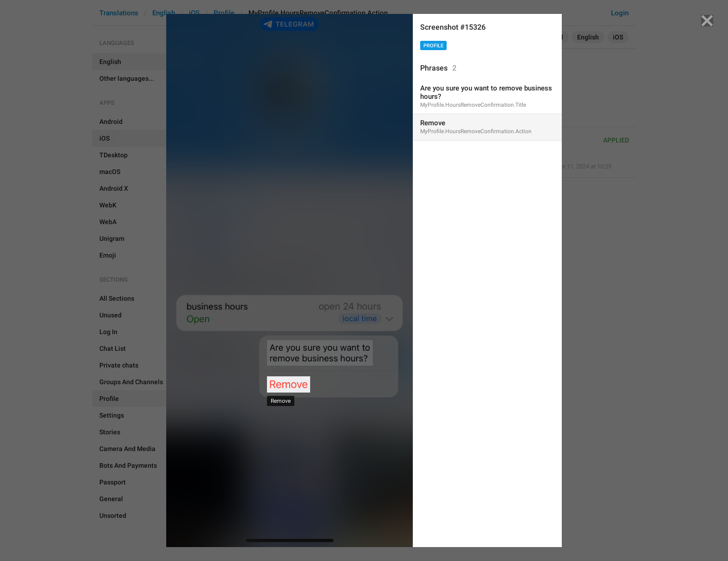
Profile (433, 46)
